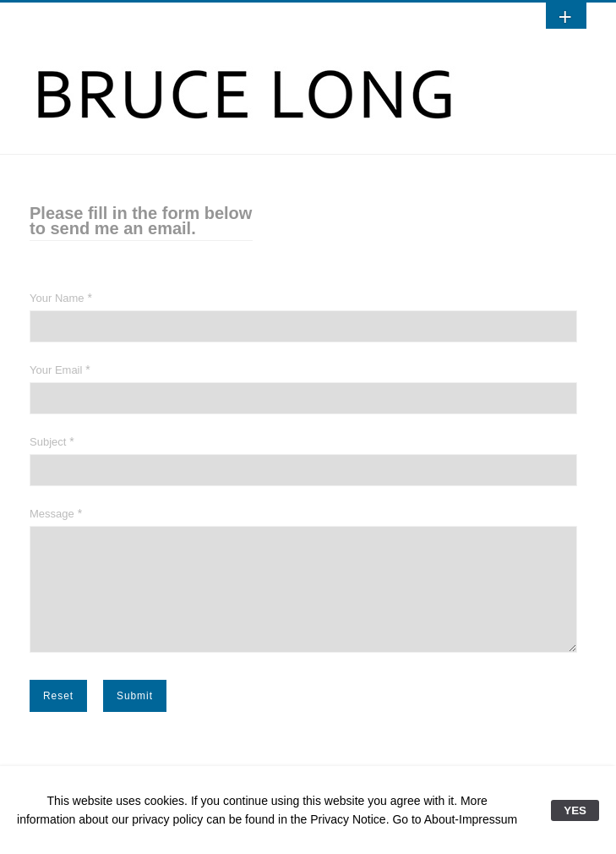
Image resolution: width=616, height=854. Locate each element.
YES (575, 810)
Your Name (57, 298)
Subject (48, 442)
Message (52, 514)
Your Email (56, 370)
